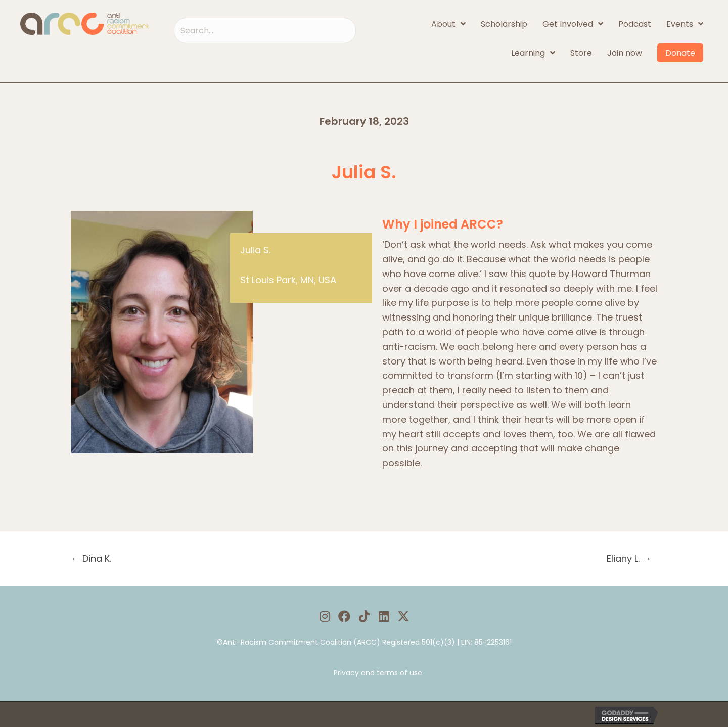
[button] (325, 617)
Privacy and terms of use (378, 673)
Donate (680, 53)
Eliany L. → (629, 558)
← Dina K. (91, 558)
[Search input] (265, 31)
